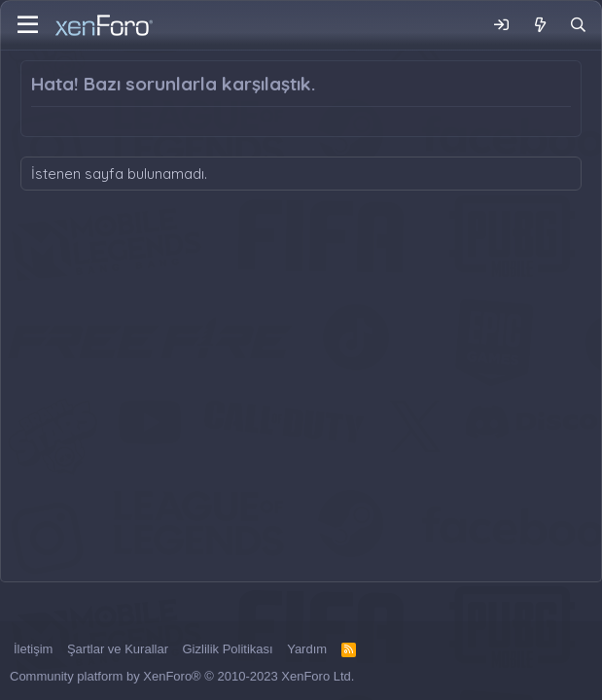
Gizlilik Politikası (228, 649)
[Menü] (28, 25)
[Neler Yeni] (539, 25)
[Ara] (578, 25)
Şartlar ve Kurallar (118, 649)
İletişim (33, 649)
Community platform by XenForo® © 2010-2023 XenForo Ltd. (182, 676)
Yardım (307, 649)
